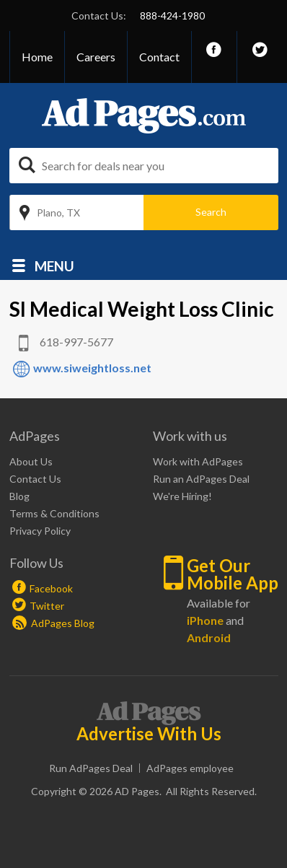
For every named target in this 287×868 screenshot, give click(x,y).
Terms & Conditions (54, 513)
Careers (96, 57)
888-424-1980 (172, 16)
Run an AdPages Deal (201, 479)
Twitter (47, 606)
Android (209, 637)
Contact (159, 57)
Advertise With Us (149, 734)
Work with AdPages (198, 461)
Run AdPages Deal (91, 768)
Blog (19, 496)
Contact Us (35, 479)
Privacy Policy (40, 531)
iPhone (205, 620)
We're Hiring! (182, 496)
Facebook (51, 588)
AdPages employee (190, 768)
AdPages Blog (53, 623)
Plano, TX (58, 212)
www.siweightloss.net (92, 368)
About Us (31, 461)
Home (37, 57)
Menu (54, 265)
